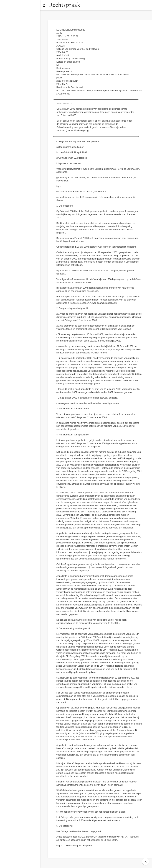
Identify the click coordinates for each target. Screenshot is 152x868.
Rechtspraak (65, 5)
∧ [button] (146, 862)
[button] (44, 5)
